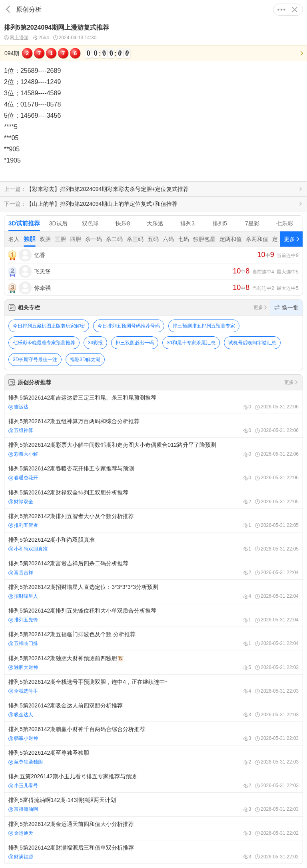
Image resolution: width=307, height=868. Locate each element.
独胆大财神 (23, 667)
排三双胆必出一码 (135, 343)
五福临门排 (23, 643)
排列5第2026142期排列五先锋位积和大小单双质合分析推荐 (153, 615)
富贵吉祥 (21, 573)
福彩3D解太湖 (85, 360)
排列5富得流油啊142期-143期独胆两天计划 (153, 804)
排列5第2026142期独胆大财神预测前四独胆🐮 (153, 663)
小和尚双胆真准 (28, 549)
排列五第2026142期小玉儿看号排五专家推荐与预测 (153, 781)
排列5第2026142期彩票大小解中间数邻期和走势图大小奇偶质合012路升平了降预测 (153, 449)
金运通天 (21, 833)
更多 (281, 10)
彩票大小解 (23, 454)
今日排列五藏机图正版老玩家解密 (49, 326)
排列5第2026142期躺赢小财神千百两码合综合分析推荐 (153, 733)
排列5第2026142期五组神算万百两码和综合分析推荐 (153, 426)
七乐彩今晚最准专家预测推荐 (44, 343)
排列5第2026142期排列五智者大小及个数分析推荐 (153, 520)
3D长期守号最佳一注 (35, 360)
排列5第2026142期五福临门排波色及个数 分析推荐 (153, 639)
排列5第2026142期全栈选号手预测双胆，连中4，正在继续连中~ (153, 686)
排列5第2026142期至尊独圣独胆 (153, 757)
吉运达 (18, 407)
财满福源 (21, 857)
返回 (8, 9)
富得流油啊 (23, 809)
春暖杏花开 (23, 478)
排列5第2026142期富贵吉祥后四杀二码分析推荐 (153, 568)
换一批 (286, 307)
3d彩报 (95, 343)
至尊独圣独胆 (26, 762)
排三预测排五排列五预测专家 (204, 326)
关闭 (295, 10)
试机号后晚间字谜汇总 (252, 343)
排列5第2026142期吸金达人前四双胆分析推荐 (153, 710)
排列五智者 (23, 525)
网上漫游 (16, 38)
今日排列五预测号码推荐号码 (129, 326)
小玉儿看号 (23, 786)
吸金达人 (21, 715)
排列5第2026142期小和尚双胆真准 (153, 544)
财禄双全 (21, 502)
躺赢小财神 (23, 738)
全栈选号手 (23, 691)
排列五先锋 (23, 620)
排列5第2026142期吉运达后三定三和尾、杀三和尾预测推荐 (153, 402)
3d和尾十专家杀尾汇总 (191, 343)
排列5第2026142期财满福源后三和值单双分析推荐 (153, 852)
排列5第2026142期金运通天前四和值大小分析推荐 (153, 828)
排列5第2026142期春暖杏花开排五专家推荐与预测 (153, 473)
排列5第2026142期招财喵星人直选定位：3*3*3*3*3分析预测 (153, 591)
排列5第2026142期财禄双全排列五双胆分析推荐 (153, 497)
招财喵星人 (23, 596)
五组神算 (21, 430)
